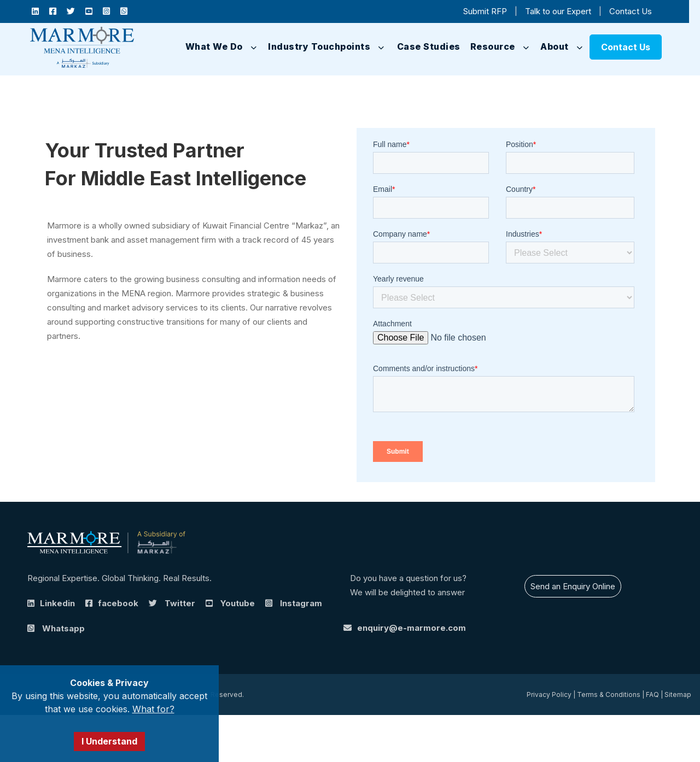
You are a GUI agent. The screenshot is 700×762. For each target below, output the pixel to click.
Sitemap (678, 694)
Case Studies (429, 46)
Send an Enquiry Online (573, 586)
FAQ (652, 694)
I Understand (109, 741)
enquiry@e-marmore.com (412, 628)
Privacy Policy (549, 694)
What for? (153, 709)
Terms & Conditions (609, 694)
